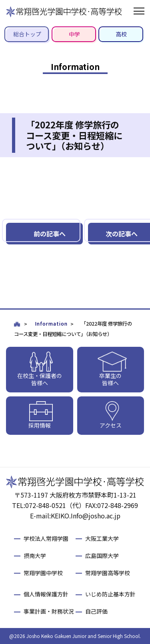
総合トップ (27, 34)
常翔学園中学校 (43, 573)
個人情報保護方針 (46, 594)
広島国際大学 (102, 556)
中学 (74, 34)
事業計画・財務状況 (49, 611)
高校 (121, 34)
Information (51, 324)
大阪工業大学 (102, 538)
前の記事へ (50, 234)
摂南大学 (35, 556)
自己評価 (96, 611)
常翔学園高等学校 (108, 573)
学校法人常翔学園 (46, 538)
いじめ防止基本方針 (110, 594)
